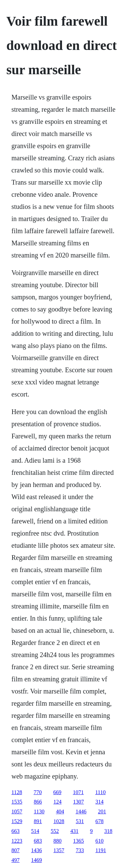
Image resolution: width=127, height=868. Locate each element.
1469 (37, 860)
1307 (79, 802)
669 (57, 792)
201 (102, 811)
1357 (59, 850)
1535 (17, 802)
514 (35, 831)
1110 (100, 792)
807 (16, 850)
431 (75, 831)
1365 (79, 841)
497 (16, 860)
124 (58, 802)
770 (38, 792)
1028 (59, 821)
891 (38, 821)
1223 (17, 841)
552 (55, 831)
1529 (17, 821)
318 (108, 831)
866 (38, 802)
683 (38, 841)
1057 (17, 811)
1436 (37, 850)
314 (100, 802)
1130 (39, 811)
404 (60, 811)
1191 (101, 850)
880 (58, 841)
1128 (17, 792)
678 (100, 821)
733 (80, 850)
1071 (78, 792)
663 (16, 831)
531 (80, 821)
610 (100, 841)
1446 (81, 811)
